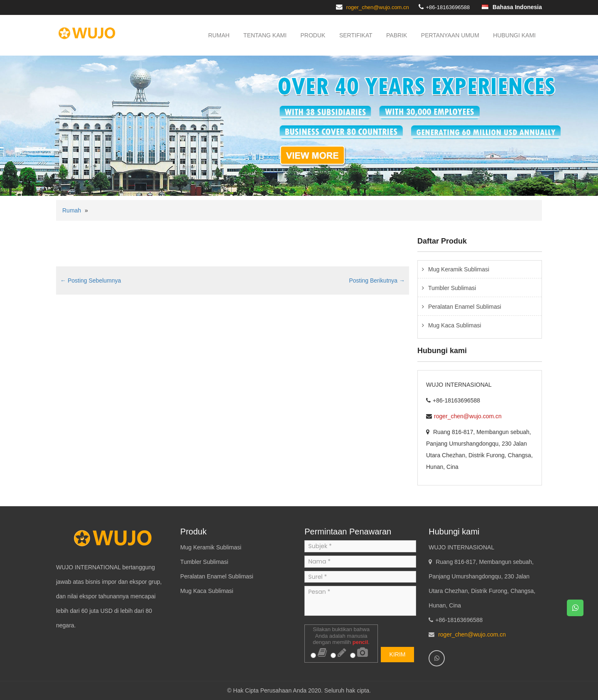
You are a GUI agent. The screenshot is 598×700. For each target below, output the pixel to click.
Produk (313, 35)
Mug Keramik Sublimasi (459, 269)
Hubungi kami (514, 35)
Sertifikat (356, 35)
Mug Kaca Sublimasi (455, 325)
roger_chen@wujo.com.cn (378, 7)
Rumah (219, 35)
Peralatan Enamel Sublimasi (465, 307)
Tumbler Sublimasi (452, 288)
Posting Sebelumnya (91, 280)
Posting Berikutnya (377, 280)
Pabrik (397, 35)
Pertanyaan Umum (450, 35)
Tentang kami (265, 35)
